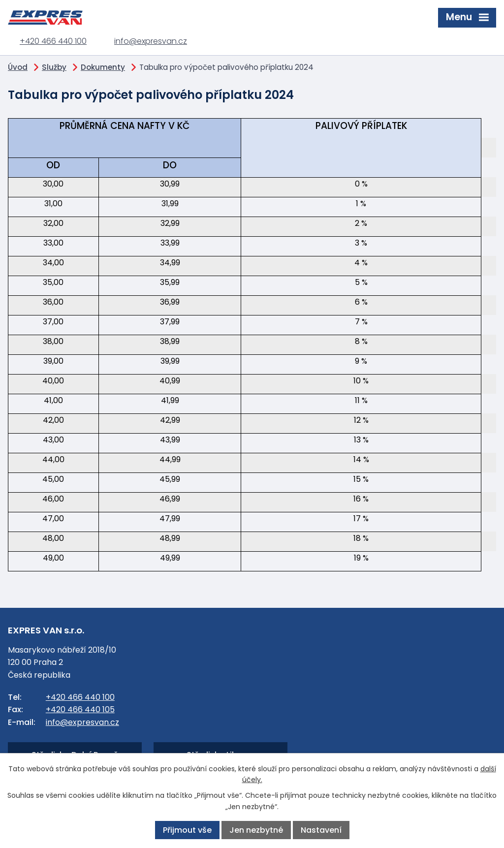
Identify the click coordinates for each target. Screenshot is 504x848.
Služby (54, 67)
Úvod (18, 67)
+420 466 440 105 (80, 709)
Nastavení (321, 830)
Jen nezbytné (256, 830)
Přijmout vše (187, 830)
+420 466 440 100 (53, 41)
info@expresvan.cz (151, 41)
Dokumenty (103, 67)
